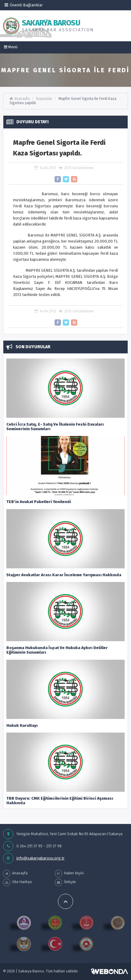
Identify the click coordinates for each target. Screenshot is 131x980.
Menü (11, 47)
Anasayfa (20, 99)
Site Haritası (18, 882)
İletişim (65, 882)
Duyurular (44, 99)
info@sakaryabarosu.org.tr (40, 858)
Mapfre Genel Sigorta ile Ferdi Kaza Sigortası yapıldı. (63, 101)
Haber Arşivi (69, 874)
